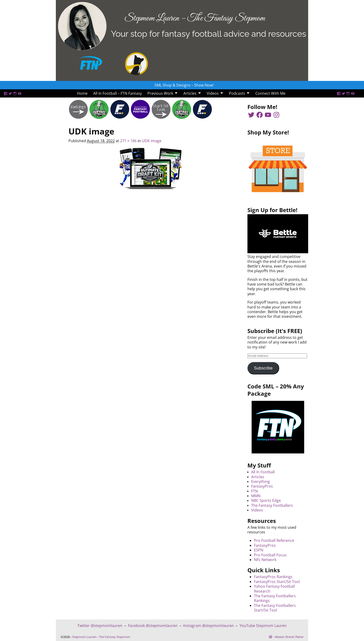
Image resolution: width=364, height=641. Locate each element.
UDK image (152, 141)
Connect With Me (270, 93)
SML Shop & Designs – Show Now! (184, 85)
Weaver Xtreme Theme (289, 637)
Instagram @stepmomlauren (209, 626)
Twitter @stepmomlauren (100, 626)
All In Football (263, 472)
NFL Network (265, 560)
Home (82, 93)
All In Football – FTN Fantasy (118, 93)
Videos (213, 93)
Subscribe (263, 368)
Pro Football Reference (274, 540)
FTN (255, 491)
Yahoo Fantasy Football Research (274, 589)
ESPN (259, 550)
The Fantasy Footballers (272, 505)
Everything (261, 482)
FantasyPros (262, 486)
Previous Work (160, 93)
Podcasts (237, 93)
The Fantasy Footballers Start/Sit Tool (275, 608)
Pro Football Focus (270, 555)
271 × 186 (128, 141)
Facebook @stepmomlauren (153, 626)
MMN (256, 496)
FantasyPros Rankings (273, 577)
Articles (190, 93)
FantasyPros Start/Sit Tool (277, 582)
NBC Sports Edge (266, 500)
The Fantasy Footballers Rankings (275, 598)
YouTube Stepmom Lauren (263, 626)
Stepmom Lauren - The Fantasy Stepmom (101, 637)
